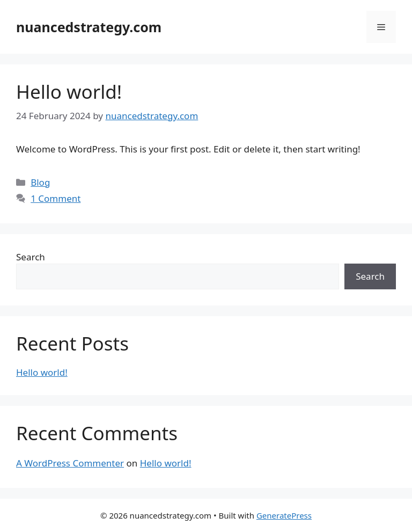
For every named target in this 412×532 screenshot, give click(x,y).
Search (31, 257)
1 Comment (56, 198)
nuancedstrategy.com (89, 27)
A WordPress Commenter (70, 463)
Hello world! (69, 92)
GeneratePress (284, 515)
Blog (40, 182)
